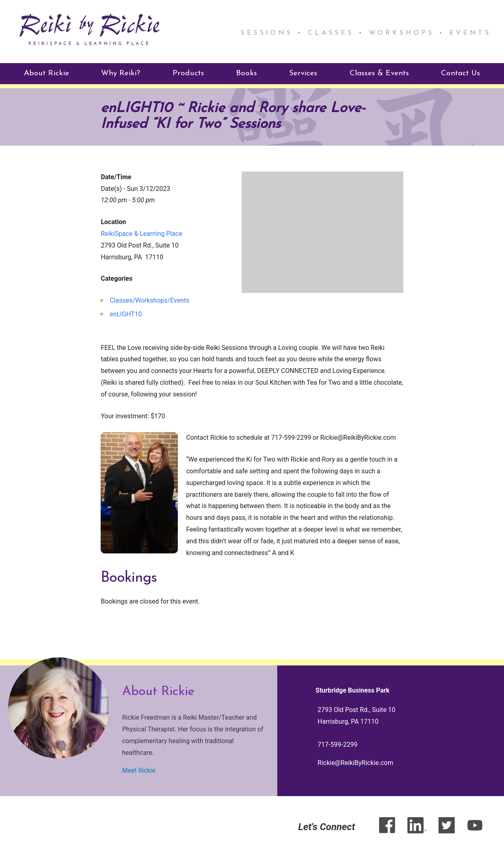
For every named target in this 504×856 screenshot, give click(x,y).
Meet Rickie (139, 770)
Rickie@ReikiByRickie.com (355, 762)
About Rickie (46, 73)
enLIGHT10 (126, 313)
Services (303, 73)
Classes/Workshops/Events (149, 300)
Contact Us (461, 73)
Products (188, 73)
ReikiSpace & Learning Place (141, 232)
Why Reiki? (121, 73)
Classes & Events (379, 73)
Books (247, 73)
